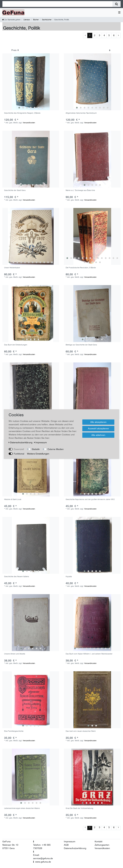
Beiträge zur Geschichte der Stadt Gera (81, 345)
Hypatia (69, 577)
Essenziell (19, 449)
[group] (31, 82)
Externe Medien (56, 449)
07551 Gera (8, 848)
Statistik (36, 449)
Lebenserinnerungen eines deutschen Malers (22, 808)
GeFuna (6, 841)
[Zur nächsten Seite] (118, 36)
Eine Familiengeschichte (14, 731)
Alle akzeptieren (98, 422)
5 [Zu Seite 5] (109, 35)
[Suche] (117, 4)
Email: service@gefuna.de (43, 857)
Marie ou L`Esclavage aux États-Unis (80, 190)
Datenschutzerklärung (75, 848)
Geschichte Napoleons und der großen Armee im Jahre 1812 (90, 499)
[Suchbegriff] (57, 4)
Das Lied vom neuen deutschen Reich (81, 731)
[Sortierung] (61, 50)
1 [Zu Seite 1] (90, 35)
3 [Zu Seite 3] (99, 35)
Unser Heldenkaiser (12, 268)
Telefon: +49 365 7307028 (42, 847)
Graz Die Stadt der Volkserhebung (79, 808)
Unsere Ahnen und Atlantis (15, 654)
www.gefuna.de (43, 862)
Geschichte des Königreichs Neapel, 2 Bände (22, 113)
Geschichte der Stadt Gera (15, 190)
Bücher (36, 20)
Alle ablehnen (98, 435)
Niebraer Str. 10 (10, 845)
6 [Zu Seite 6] (114, 35)
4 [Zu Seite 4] (104, 35)
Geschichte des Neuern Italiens (17, 577)
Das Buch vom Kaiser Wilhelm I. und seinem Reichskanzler (89, 654)
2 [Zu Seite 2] (95, 35)
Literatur (27, 20)
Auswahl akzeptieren (98, 428)
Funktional (19, 454)
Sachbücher (47, 20)
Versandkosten (29, 123)
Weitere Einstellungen (38, 454)
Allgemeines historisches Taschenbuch (81, 113)
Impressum (70, 841)
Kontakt (98, 841)
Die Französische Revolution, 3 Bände (81, 268)
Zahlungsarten (102, 845)
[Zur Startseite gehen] (11, 20)
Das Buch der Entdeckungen (16, 345)
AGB (66, 845)
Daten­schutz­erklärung (21, 442)
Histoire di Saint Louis (13, 499)
